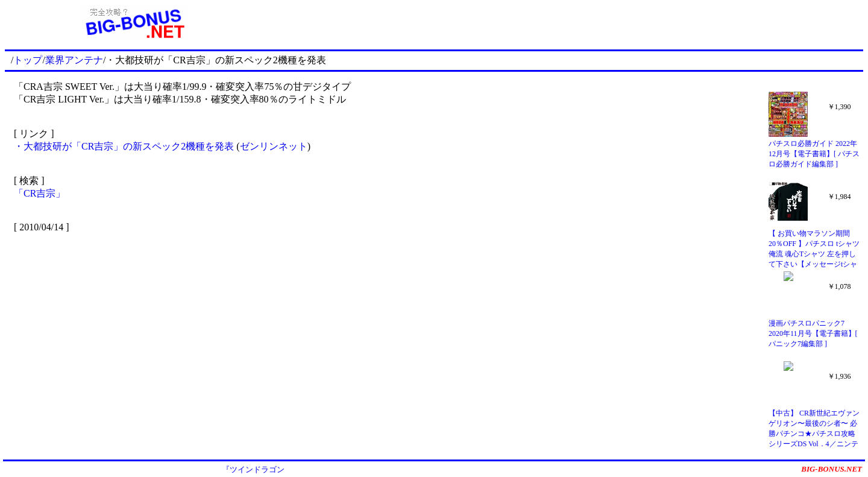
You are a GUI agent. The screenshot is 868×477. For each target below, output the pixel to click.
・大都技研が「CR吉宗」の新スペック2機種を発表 (125, 146)
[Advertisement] (563, 23)
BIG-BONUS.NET (832, 469)
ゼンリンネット (274, 146)
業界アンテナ (74, 60)
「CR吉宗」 (39, 193)
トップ (28, 60)
